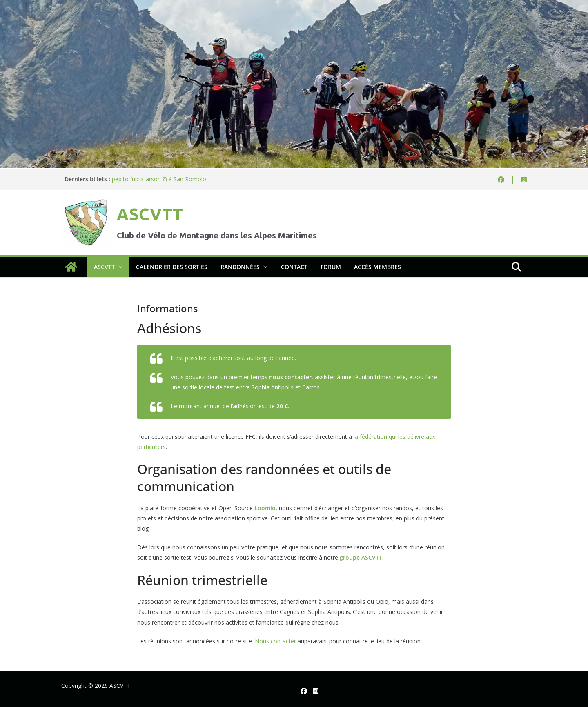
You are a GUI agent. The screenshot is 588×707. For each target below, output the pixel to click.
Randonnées (240, 267)
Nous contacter (275, 641)
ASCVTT (150, 214)
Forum (331, 267)
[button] (119, 267)
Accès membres (378, 267)
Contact (294, 267)
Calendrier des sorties (172, 267)
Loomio (265, 508)
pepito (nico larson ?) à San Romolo (159, 179)
